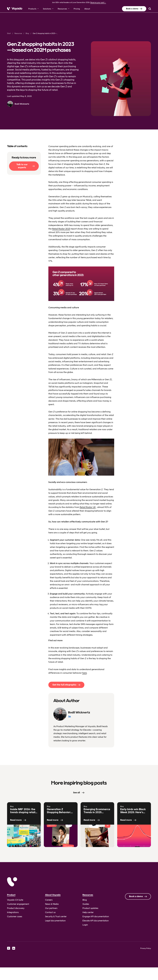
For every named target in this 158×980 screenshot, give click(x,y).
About (87, 9)
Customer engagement (18, 904)
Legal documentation (55, 921)
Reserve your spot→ (98, 2)
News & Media (52, 904)
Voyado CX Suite (15, 900)
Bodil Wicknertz (22, 104)
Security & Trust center (56, 916)
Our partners (51, 908)
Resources (62, 9)
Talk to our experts (22, 166)
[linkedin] (14, 948)
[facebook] (9, 948)
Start (9, 33)
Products (32, 9)
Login (85, 925)
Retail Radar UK (88, 507)
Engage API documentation (96, 916)
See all (76, 793)
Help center (88, 912)
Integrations (13, 912)
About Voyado (53, 895)
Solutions (47, 9)
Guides (86, 904)
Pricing (77, 9)
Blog (27, 33)
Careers (49, 900)
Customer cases (15, 916)
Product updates (90, 908)
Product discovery (16, 908)
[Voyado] (15, 9)
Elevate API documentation (96, 921)
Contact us (50, 912)
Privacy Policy (146, 948)
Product (11, 895)
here (84, 673)
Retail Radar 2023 (61, 229)
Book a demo (132, 9)
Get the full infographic (64, 685)
